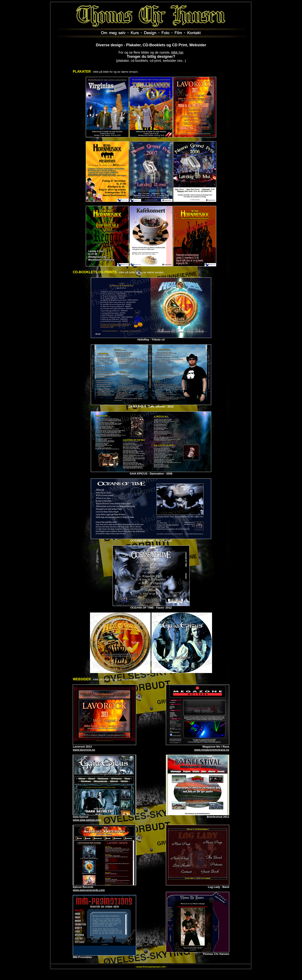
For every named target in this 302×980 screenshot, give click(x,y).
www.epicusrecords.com (89, 890)
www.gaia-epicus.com (87, 820)
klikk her (178, 52)
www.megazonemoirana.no (212, 750)
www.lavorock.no (84, 750)
